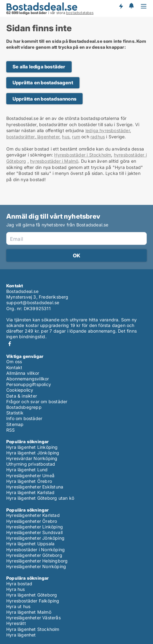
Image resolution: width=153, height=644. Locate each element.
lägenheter (48, 137)
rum (76, 137)
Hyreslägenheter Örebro (32, 521)
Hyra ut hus (18, 606)
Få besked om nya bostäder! (121, 6)
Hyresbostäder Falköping (33, 601)
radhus (98, 137)
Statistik (15, 413)
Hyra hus (16, 589)
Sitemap (15, 424)
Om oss (14, 362)
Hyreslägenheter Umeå (30, 476)
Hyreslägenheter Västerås (33, 618)
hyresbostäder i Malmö (54, 161)
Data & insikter (22, 396)
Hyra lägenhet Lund (27, 470)
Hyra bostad (19, 584)
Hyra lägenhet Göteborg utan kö (40, 498)
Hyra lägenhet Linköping (32, 447)
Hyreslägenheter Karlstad (33, 515)
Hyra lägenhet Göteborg (32, 595)
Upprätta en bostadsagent (43, 83)
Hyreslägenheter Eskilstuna (35, 487)
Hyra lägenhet (21, 635)
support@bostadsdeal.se (33, 302)
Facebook (10, 344)
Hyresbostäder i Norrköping (36, 550)
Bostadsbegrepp (24, 407)
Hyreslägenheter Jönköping (35, 538)
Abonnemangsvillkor (28, 379)
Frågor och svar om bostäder (37, 401)
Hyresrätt (16, 623)
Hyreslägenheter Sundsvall (34, 532)
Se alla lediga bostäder (39, 67)
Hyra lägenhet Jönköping (33, 453)
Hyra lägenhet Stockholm (33, 629)
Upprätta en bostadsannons (44, 99)
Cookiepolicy (20, 390)
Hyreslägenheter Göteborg (34, 555)
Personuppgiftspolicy (29, 384)
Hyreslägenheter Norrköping (36, 566)
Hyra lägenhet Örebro (29, 481)
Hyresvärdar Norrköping (32, 458)
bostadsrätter (20, 137)
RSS (11, 430)
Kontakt (14, 367)
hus (66, 137)
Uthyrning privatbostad (31, 464)
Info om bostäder (24, 418)
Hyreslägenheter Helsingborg (37, 561)
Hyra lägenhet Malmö (29, 612)
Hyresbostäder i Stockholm (83, 155)
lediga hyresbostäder (108, 130)
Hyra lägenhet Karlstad (30, 492)
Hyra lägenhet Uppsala (30, 544)
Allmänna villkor (23, 373)
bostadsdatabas (80, 13)
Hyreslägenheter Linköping (35, 527)
